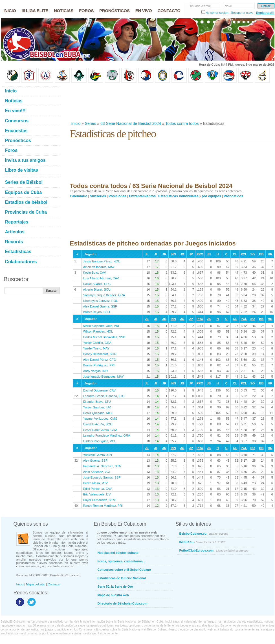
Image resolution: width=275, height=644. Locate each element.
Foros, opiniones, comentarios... (121, 561)
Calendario (79, 196)
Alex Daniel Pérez (95, 360)
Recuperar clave (242, 13)
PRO (200, 254)
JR (164, 254)
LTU (122, 396)
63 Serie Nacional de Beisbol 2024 (131, 123)
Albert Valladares (95, 267)
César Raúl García (96, 430)
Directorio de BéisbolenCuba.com (123, 603)
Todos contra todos (182, 123)
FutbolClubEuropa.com (214, 550)
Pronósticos (233, 196)
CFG (107, 284)
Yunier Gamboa (94, 407)
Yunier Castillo (93, 343)
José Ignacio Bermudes (99, 377)
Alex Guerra (92, 461)
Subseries (98, 196)
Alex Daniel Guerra (96, 306)
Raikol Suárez (93, 284)
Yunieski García (94, 455)
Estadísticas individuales (178, 196)
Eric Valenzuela (94, 494)
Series (91, 123)
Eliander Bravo (93, 402)
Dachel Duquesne (95, 390)
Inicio (76, 123)
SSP (114, 306)
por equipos (211, 196)
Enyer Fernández (95, 500)
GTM (118, 466)
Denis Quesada (94, 413)
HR (270, 254)
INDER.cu (203, 542)
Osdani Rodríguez (96, 441)
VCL (113, 441)
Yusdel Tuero (92, 348)
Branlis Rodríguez (95, 365)
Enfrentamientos (142, 196)
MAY (112, 267)
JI (156, 254)
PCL (244, 254)
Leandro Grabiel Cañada (100, 396)
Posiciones (117, 196)
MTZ (109, 413)
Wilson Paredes (94, 331)
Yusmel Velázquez (96, 419)
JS (209, 254)
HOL (117, 261)
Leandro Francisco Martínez (103, 435)
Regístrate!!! (265, 13)
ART (109, 455)
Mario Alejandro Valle (98, 326)
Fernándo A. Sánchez (98, 466)
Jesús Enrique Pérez (98, 261)
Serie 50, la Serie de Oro (115, 587)
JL (147, 254)
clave (228, 6)
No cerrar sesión (217, 13)
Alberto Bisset (93, 289)
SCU (107, 289)
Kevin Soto (91, 273)
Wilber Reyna (93, 312)
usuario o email (201, 6)
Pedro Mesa (92, 483)
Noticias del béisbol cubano (118, 553)
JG (182, 254)
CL (235, 254)
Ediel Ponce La (94, 489)
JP (191, 254)
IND (105, 371)
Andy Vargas (92, 371)
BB (261, 254)
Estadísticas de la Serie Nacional (122, 578)
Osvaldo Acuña (94, 424)
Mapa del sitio (36, 584)
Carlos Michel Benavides (100, 337)
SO (252, 254)
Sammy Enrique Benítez (100, 295)
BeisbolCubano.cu (204, 534)
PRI (116, 326)
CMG (114, 419)
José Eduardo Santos (98, 477)
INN (173, 254)
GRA (122, 295)
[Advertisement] (91, 102)
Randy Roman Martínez (100, 506)
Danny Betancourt (96, 354)
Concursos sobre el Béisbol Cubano (124, 570)
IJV (109, 407)
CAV (103, 273)
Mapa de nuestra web (113, 595)
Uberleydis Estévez (96, 301)
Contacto (54, 584)
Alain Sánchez (93, 472)
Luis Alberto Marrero (97, 278)
